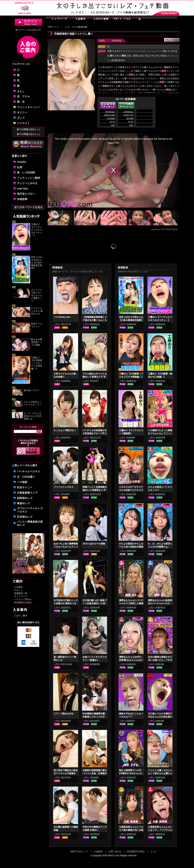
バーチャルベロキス (29, 471)
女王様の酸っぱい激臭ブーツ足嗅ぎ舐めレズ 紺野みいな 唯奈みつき (95, 603)
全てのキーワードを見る (28, 207)
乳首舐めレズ (25, 517)
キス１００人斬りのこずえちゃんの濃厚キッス (37, 295)
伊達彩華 (22, 199)
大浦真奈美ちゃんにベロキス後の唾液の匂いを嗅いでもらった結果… (131, 830)
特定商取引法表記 (23, 603)
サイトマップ (21, 596)
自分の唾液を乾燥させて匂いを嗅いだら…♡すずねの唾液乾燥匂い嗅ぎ (160, 660)
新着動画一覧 (21, 593)
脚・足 (21, 102)
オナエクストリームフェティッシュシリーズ (137, 51)
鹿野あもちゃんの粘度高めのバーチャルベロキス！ (160, 603)
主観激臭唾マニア (27, 493)
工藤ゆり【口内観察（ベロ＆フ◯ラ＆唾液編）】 (37, 363)
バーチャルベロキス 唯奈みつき (37, 311)
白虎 (20, 167)
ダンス (21, 118)
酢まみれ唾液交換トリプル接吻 (37, 342)
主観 (129, 56)
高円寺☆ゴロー (26, 194)
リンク (153, 851)
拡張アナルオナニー (37, 325)
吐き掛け (115, 56)
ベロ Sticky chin (62, 317)
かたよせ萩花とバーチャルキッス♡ (33, 403)
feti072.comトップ (79, 851)
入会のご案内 (21, 616)
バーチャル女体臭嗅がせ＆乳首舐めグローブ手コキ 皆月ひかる (95, 433)
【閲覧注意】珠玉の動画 (149, 56)
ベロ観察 (22, 482)
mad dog (22, 188)
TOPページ (53, 27)
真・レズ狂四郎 (26, 173)
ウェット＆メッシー (29, 107)
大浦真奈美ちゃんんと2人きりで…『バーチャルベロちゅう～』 (160, 830)
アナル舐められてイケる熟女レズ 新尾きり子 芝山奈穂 (95, 377)
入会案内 (19, 587)
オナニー (22, 112)
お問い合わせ (115, 851)
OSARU (22, 162)
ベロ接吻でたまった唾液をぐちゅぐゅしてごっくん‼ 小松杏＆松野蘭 (160, 433)
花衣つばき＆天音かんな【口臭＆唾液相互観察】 (37, 263)
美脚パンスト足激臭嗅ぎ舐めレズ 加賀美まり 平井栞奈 (95, 490)
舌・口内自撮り (26, 477)
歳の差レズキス (32, 390)
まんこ (21, 91)
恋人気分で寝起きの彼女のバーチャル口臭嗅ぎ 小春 (66, 773)
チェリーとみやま (27, 183)
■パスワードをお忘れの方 (28, 30)
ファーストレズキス (64, 487)
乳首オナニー (25, 487)
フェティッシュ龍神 (29, 178)
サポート (19, 590)
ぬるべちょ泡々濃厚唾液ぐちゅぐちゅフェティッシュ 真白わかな (66, 547)
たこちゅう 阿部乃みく (65, 430)
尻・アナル (23, 96)
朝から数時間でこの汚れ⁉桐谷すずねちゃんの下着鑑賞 (131, 773)
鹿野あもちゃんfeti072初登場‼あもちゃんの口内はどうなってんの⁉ (131, 660)
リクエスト (23, 123)
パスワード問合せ (23, 599)
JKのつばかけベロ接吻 (94, 544)
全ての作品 (28, 129)
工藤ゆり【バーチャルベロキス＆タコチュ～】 (37, 230)
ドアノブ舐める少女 (64, 714)
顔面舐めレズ (25, 498)
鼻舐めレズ (23, 503)
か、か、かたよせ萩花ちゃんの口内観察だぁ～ (33, 416)
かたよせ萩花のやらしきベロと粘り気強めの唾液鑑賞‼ (131, 547)
